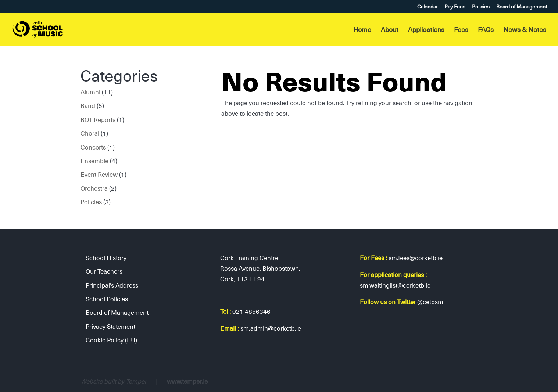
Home (362, 30)
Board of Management (522, 7)
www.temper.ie (187, 381)
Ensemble (94, 161)
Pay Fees (455, 7)
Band (88, 105)
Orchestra (94, 188)
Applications (426, 30)
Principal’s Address (112, 285)
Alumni (90, 92)
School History (106, 258)
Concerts (93, 147)
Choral (90, 133)
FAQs (486, 30)
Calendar (428, 7)
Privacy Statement (110, 326)
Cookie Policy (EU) (111, 340)
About (390, 30)
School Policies (107, 299)
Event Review (99, 174)
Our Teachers (104, 271)
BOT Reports (98, 119)
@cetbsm (430, 302)
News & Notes (525, 30)
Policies (481, 7)
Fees (461, 30)
